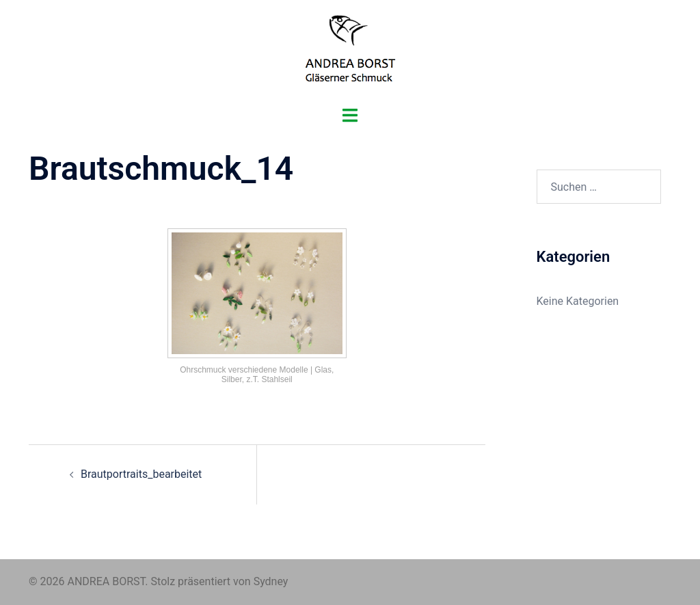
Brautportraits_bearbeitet (141, 474)
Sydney (271, 581)
